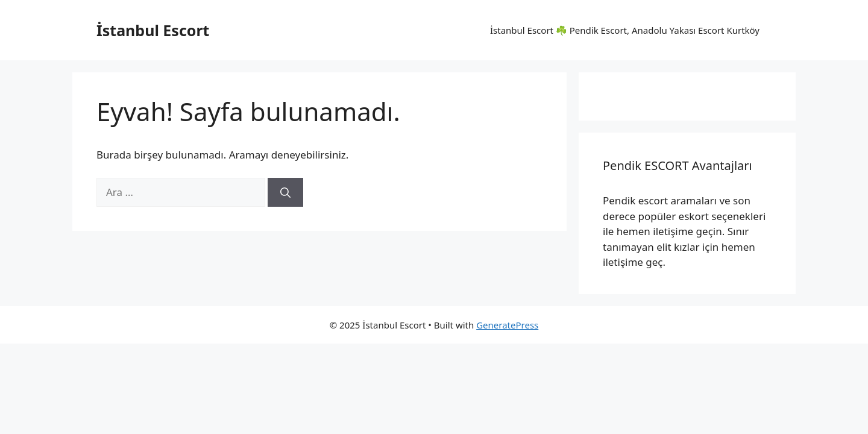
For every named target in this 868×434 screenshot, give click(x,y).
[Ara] (285, 192)
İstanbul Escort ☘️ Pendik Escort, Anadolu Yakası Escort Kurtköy (625, 30)
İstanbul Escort (153, 30)
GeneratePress (507, 325)
